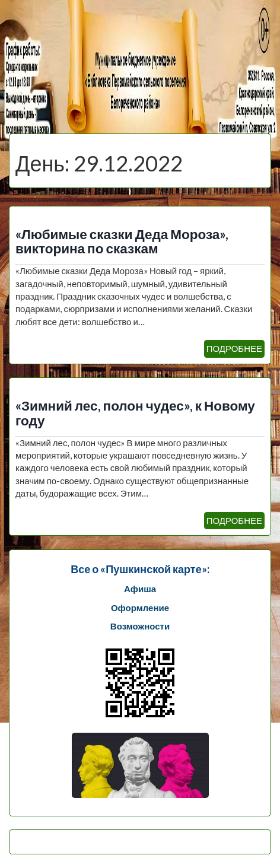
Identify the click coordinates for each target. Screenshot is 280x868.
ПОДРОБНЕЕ (234, 348)
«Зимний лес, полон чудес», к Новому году (135, 413)
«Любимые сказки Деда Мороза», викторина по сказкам (122, 241)
